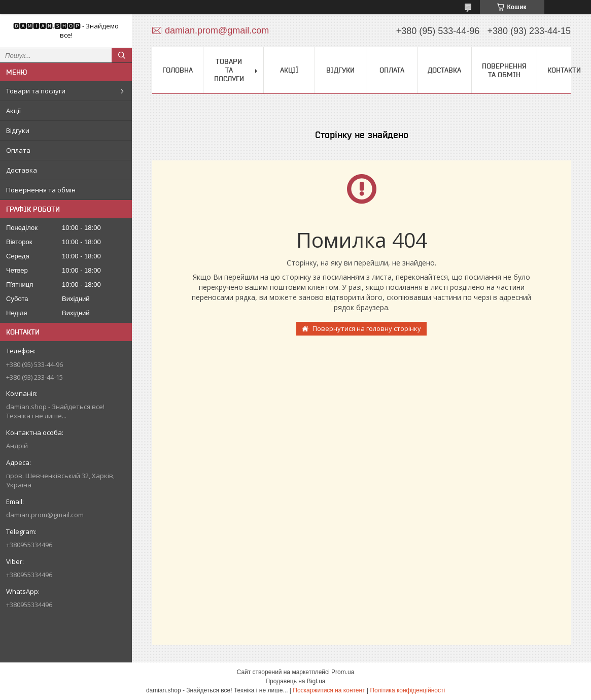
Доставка (22, 170)
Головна (178, 70)
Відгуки (18, 130)
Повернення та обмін (41, 190)
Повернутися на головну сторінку (367, 328)
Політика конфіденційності (407, 690)
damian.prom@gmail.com (45, 515)
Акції (13, 111)
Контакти (564, 70)
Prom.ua (343, 672)
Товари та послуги (36, 91)
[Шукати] (122, 55)
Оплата (18, 150)
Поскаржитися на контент (329, 690)
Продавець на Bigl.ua (295, 681)
